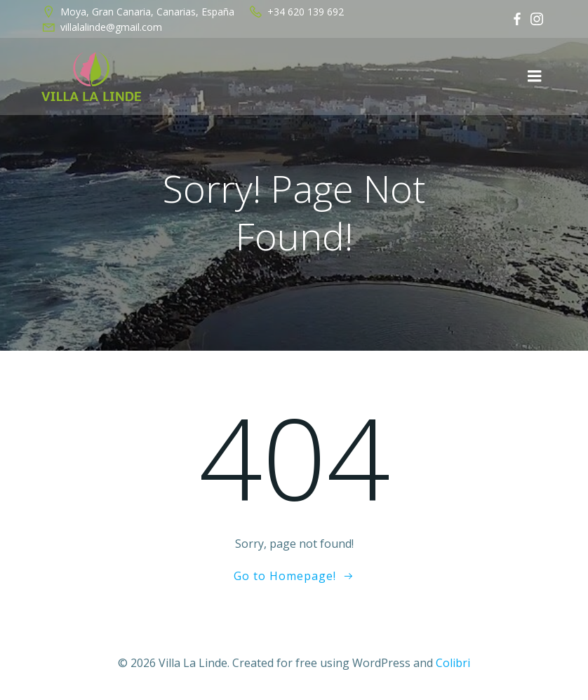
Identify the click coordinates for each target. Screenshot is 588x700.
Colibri (453, 663)
